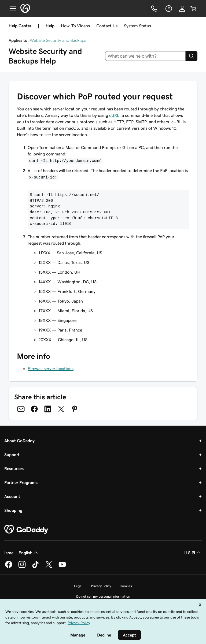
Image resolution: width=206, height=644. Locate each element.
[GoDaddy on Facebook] (9, 567)
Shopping (13, 510)
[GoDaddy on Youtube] (62, 567)
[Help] (168, 9)
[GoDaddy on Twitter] (49, 567)
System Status (137, 26)
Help (50, 26)
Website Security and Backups (58, 40)
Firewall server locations (51, 368)
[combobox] (146, 56)
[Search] (192, 56)
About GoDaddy (19, 441)
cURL (114, 115)
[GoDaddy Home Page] (27, 530)
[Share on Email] (21, 409)
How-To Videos (75, 26)
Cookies (126, 586)
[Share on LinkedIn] (48, 409)
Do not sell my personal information (103, 596)
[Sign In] (182, 9)
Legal (78, 586)
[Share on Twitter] (61, 409)
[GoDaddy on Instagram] (22, 567)
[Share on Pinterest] (75, 409)
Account (12, 496)
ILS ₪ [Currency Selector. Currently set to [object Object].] (193, 553)
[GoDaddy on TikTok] (35, 567)
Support (12, 455)
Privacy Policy (101, 586)
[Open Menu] (11, 9)
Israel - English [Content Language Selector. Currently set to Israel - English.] (22, 553)
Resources (14, 468)
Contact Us (107, 26)
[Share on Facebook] (34, 409)
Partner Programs (21, 482)
